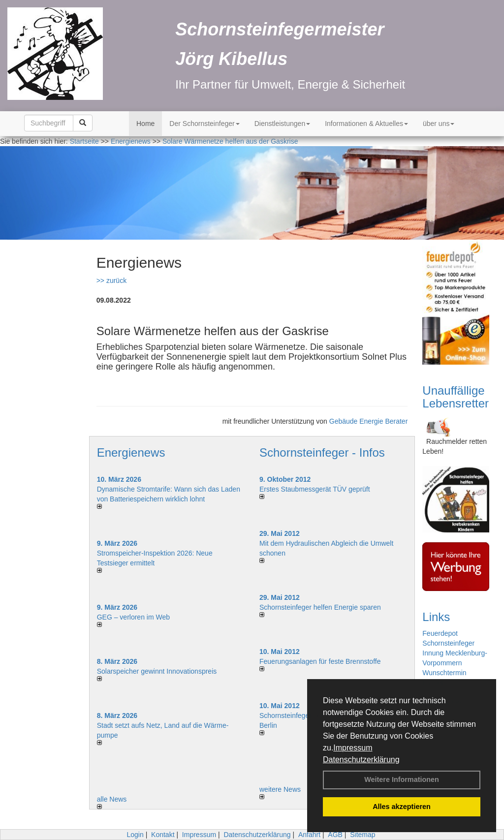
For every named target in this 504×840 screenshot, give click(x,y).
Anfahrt (309, 835)
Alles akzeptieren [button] (402, 807)
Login (135, 835)
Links (436, 617)
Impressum (353, 748)
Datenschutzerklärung (361, 760)
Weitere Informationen (402, 779)
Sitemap (362, 835)
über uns (439, 124)
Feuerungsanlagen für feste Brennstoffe (320, 661)
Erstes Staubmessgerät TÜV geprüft (315, 489)
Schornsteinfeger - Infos (322, 452)
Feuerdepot (440, 633)
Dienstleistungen (283, 124)
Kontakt (163, 835)
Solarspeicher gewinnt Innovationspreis (157, 671)
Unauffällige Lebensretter (456, 397)
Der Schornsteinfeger (204, 124)
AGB (335, 835)
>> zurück (111, 280)
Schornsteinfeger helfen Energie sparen (320, 607)
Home (145, 124)
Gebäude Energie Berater (369, 421)
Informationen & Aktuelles (366, 124)
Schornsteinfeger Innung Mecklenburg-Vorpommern (455, 653)
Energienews (131, 452)
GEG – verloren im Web (133, 617)
